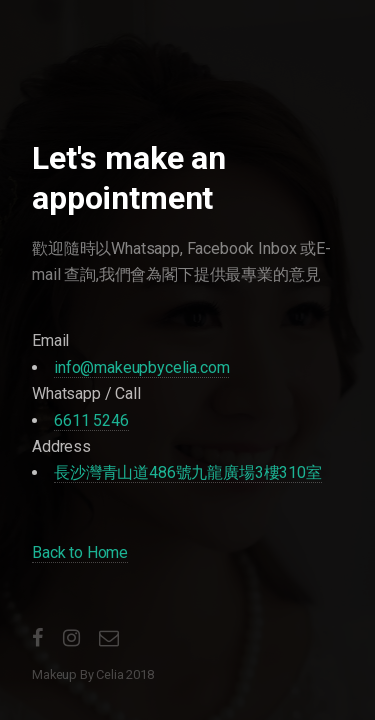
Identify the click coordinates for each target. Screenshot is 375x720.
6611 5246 (91, 420)
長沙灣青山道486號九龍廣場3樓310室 (188, 472)
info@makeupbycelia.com (141, 367)
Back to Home (80, 552)
